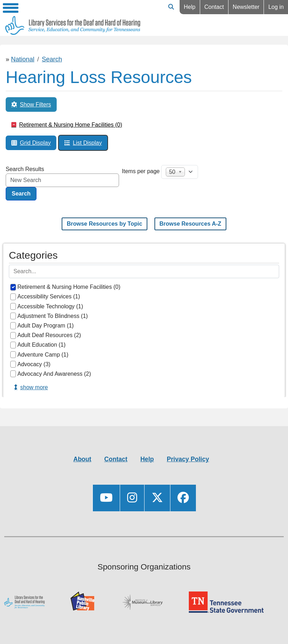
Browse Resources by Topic (104, 224)
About (82, 459)
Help (190, 7)
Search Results (25, 169)
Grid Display (35, 143)
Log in (276, 7)
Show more (34, 387)
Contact (214, 7)
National (23, 59)
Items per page (141, 171)
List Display (87, 143)
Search (52, 59)
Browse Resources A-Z (190, 224)
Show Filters (35, 104)
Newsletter (246, 7)
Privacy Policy (188, 459)
